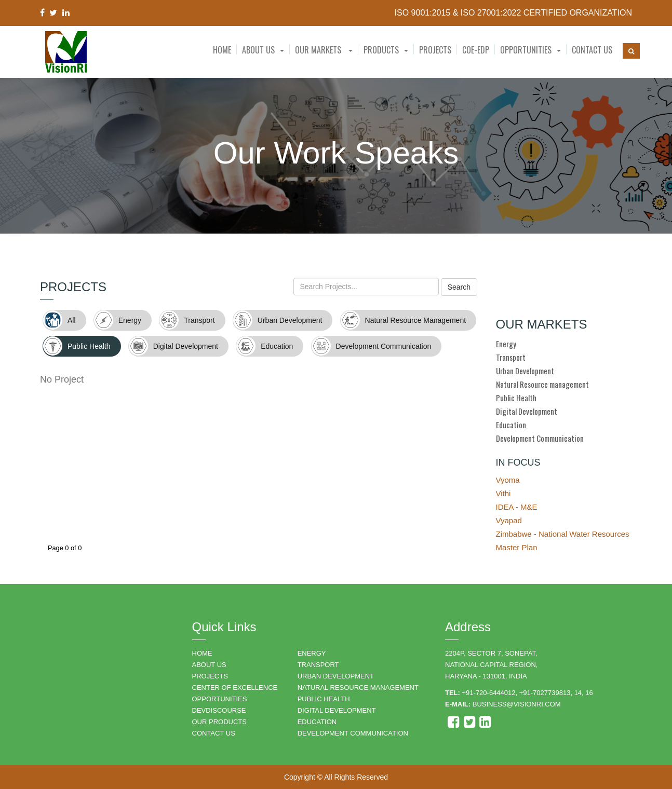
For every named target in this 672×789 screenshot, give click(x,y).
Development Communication (540, 438)
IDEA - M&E (517, 507)
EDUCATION (317, 722)
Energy (506, 344)
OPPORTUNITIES (220, 699)
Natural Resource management (542, 384)
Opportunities (526, 50)
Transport (511, 357)
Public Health (516, 398)
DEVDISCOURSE (219, 710)
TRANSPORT (318, 665)
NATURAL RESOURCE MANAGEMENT (358, 688)
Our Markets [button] (324, 50)
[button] (263, 50)
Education (511, 425)
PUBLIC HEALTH (324, 699)
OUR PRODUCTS (219, 722)
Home (222, 50)
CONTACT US (214, 733)
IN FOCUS (518, 462)
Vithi (503, 493)
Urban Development (525, 371)
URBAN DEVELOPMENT (336, 676)
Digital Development (527, 411)
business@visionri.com (517, 704)
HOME (202, 653)
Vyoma (508, 480)
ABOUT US (209, 665)
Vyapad (509, 520)
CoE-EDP (476, 50)
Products (381, 50)
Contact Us (592, 50)
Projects (435, 50)
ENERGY (312, 653)
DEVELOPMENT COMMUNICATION (353, 733)
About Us (258, 50)
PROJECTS (210, 676)
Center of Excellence (235, 688)
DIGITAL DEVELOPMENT (337, 710)
